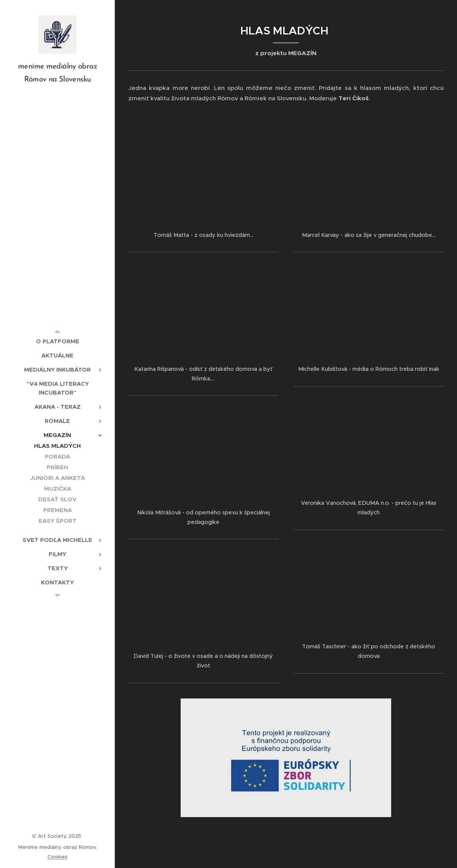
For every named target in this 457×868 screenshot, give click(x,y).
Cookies (57, 857)
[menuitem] (57, 341)
